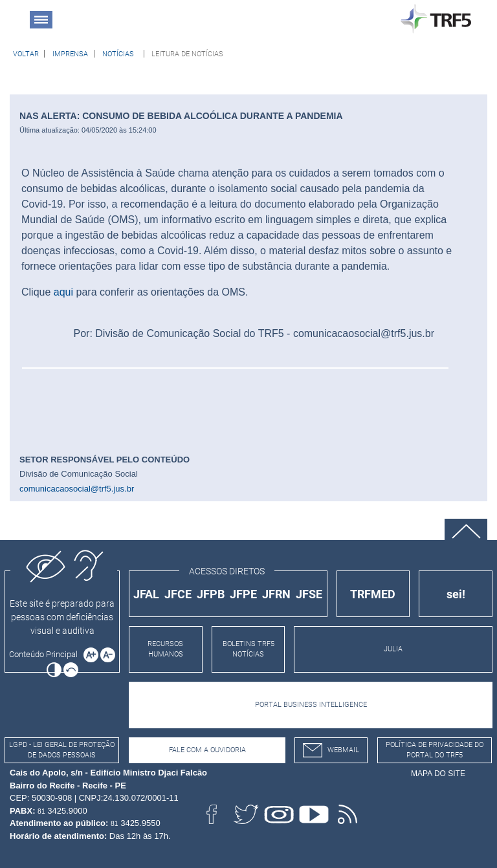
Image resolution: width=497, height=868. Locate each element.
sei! (456, 594)
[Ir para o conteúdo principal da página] (45, 654)
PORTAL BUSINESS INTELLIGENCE (311, 705)
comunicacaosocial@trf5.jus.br (77, 489)
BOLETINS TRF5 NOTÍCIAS (248, 649)
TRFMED (373, 594)
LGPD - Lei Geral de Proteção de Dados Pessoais (62, 750)
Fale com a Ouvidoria (207, 750)
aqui (63, 292)
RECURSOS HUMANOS (165, 649)
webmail (331, 751)
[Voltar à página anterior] (26, 54)
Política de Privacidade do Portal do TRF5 (435, 750)
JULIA (393, 649)
